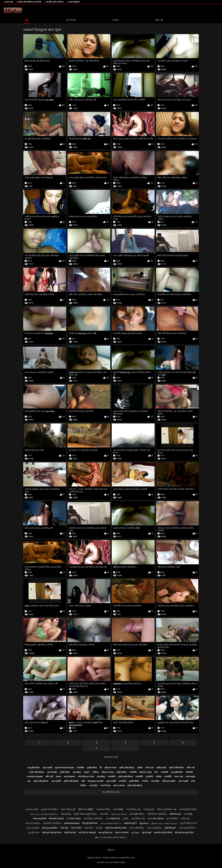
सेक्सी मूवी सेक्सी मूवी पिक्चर (52, 833)
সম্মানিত (145, 781)
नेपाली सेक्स (64, 828)
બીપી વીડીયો (66, 814)
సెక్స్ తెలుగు (144, 823)
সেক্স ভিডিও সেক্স (138, 819)
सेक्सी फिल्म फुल (175, 814)
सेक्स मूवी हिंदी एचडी (105, 833)
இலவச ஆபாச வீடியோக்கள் (164, 823)
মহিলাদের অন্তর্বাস (169, 781)
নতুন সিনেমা (71, 20)
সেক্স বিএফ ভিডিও (103, 809)
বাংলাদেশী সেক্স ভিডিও (52, 823)
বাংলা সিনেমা (105, 786)
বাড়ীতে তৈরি (161, 768)
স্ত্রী (101, 768)
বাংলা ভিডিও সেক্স (133, 809)
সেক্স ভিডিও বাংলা (111, 757)
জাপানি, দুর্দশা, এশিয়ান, (55, 2)
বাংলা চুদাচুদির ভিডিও (188, 809)
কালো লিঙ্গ (88, 828)
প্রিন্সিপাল (111, 850)
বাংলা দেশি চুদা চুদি (68, 809)
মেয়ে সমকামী (47, 768)
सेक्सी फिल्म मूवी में (130, 823)
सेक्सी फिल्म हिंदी (70, 833)
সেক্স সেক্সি (104, 814)
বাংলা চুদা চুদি (149, 809)
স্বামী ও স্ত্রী (159, 20)
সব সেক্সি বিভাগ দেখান (111, 792)
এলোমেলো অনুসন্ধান (35, 777)
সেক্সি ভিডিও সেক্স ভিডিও (157, 814)
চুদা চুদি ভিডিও (172, 819)
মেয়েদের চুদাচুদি (32, 809)
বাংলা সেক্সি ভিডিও (137, 828)
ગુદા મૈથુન (135, 833)
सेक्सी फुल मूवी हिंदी (40, 819)
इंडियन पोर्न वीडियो (122, 833)
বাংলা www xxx (113, 819)
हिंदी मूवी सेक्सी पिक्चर (90, 823)
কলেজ (58, 777)
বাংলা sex (188, 814)
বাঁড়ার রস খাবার (110, 768)
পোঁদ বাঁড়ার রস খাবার (86, 777)
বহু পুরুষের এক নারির (96, 781)
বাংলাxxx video (74, 819)
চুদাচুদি (126, 819)
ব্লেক (29, 781)
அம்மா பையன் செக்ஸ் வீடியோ (44, 814)
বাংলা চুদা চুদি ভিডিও (187, 828)
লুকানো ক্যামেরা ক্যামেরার (64, 768)
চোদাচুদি (99, 828)
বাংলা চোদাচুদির (33, 828)
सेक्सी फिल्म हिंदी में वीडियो (163, 833)
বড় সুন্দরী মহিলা (34, 768)
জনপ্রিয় (115, 20)
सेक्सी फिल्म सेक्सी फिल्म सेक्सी (116, 828)
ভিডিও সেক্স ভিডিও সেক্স (167, 809)
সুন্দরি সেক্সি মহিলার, (127, 768)
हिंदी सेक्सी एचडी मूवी (56, 819)
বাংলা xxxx (118, 809)
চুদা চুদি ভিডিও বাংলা (188, 823)
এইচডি (140, 768)
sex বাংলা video (86, 809)
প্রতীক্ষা (159, 777)
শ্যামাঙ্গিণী (80, 768)
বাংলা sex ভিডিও (137, 814)
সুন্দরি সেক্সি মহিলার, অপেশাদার (30, 2)
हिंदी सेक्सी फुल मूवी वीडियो (184, 833)
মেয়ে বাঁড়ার (77, 772)
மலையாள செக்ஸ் (119, 814)
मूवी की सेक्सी (147, 833)
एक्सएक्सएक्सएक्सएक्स (72, 823)
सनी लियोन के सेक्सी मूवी (87, 833)
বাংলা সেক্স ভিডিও (154, 828)
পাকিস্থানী (189, 772)
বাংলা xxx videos (156, 819)
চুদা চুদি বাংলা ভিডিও (49, 809)
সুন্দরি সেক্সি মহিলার (125, 777)
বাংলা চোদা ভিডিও (33, 823)
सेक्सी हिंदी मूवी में (170, 828)
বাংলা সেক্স (9, 2)
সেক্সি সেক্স (185, 819)
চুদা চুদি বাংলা (34, 833)
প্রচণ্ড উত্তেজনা (74, 2)
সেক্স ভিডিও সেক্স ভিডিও (93, 819)
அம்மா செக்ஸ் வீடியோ (111, 823)
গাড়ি (193, 781)
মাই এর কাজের (119, 786)
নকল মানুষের (190, 777)
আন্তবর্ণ (86, 772)
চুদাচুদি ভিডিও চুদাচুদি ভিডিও (85, 814)
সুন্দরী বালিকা (92, 768)
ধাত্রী (83, 781)
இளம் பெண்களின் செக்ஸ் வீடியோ (111, 837)
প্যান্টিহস (95, 772)
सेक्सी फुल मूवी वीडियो (50, 828)
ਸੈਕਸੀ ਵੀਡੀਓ (76, 828)
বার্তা (156, 772)
